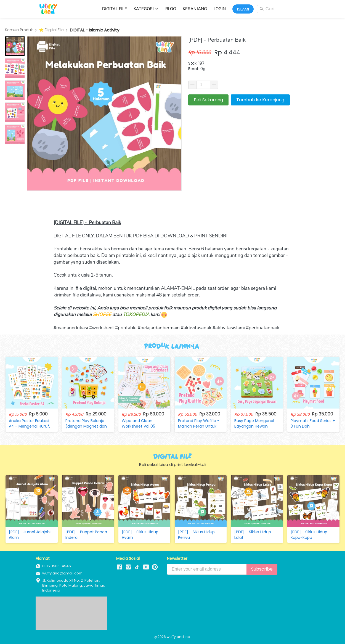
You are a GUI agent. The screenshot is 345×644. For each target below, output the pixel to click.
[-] (120, 567)
